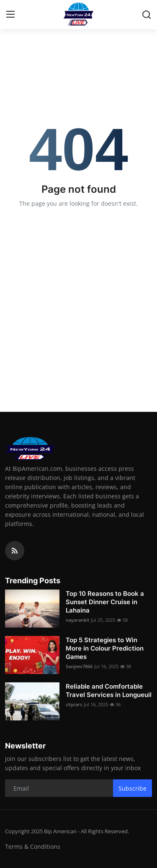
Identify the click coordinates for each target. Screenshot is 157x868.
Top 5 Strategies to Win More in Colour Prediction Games (105, 648)
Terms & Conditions (33, 846)
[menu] (10, 15)
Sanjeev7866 (79, 666)
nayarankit (77, 620)
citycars (74, 704)
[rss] (15, 551)
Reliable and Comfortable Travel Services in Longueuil (109, 691)
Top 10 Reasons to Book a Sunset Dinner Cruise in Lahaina (105, 602)
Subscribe (133, 788)
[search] (147, 15)
